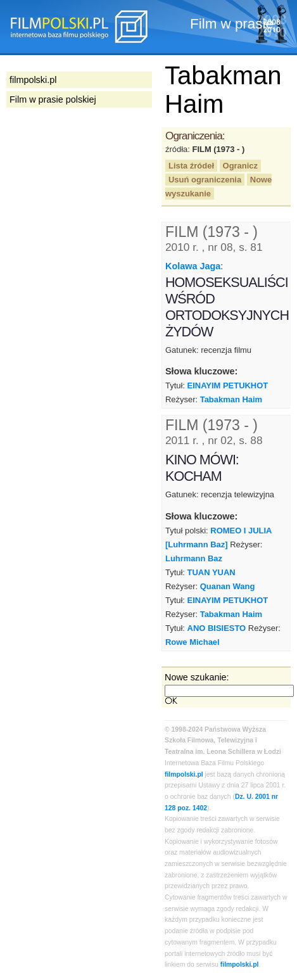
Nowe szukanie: (197, 677)
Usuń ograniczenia (205, 180)
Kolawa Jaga (193, 266)
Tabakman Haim (231, 399)
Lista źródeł (191, 166)
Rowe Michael (193, 642)
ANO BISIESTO (217, 628)
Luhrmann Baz (194, 558)
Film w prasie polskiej (53, 99)
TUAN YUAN (212, 572)
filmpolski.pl (184, 774)
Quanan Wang (228, 586)
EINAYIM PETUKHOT (228, 385)
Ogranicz (240, 166)
